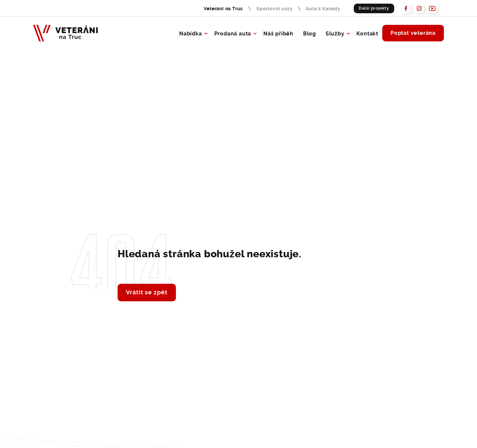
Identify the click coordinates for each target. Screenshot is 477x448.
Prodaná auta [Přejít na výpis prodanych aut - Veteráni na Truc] (233, 33)
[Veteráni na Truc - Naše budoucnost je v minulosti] (65, 33)
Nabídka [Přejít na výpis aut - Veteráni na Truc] (191, 33)
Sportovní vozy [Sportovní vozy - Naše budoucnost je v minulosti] (274, 8)
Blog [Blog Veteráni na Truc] (310, 33)
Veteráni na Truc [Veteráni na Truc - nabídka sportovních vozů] (223, 8)
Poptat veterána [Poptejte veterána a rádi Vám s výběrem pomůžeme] (413, 32)
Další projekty (374, 8)
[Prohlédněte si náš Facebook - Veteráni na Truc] (406, 8)
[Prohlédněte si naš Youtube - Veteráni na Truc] (432, 8)
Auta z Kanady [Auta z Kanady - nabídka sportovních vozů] (323, 8)
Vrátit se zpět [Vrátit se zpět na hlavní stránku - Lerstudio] (147, 292)
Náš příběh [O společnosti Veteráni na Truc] (278, 33)
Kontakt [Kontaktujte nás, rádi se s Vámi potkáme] (367, 33)
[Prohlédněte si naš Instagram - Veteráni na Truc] (419, 8)
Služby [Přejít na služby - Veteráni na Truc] (335, 33)
